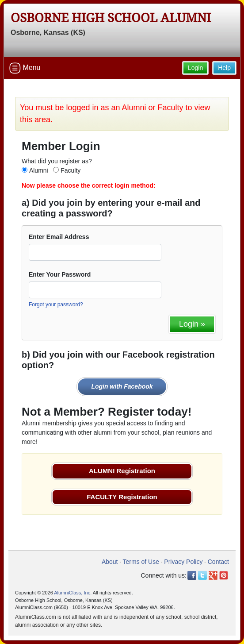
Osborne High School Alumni (111, 18)
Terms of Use (141, 562)
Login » (192, 324)
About (110, 562)
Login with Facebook (122, 386)
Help (224, 68)
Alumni (39, 170)
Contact (218, 562)
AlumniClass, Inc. (73, 593)
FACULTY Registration (122, 497)
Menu (25, 68)
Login (195, 68)
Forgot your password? (56, 305)
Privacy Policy (183, 562)
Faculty (71, 170)
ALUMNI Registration (122, 471)
